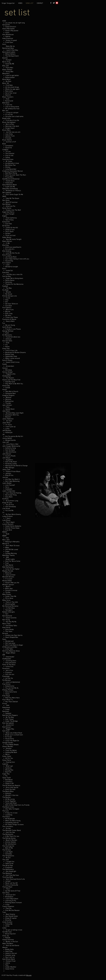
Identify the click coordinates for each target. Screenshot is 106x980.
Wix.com (29, 975)
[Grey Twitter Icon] (54, 3)
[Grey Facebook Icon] (51, 3)
